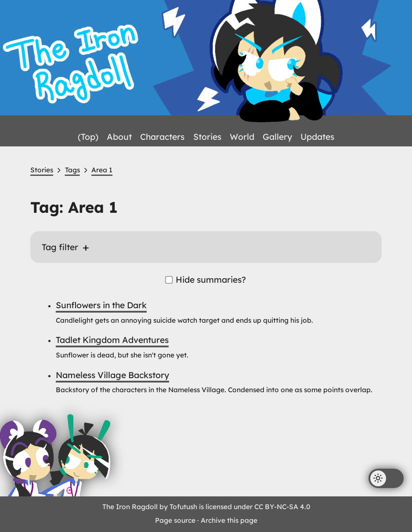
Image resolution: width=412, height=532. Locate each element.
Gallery (277, 137)
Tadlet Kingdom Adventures (112, 340)
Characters (162, 137)
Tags (72, 170)
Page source (175, 520)
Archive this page (229, 520)
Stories (207, 137)
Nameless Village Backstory (112, 375)
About (119, 137)
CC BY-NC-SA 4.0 (282, 507)
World (242, 137)
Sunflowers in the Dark (101, 305)
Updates (317, 137)
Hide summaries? (206, 280)
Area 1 (102, 170)
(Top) (88, 137)
